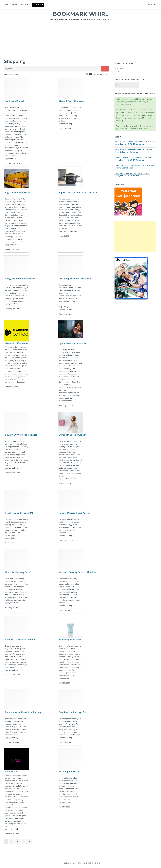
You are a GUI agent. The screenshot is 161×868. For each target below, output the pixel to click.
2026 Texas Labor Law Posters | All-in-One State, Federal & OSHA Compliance (134, 159)
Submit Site (38, 5)
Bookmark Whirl (81, 14)
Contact (97, 863)
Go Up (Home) (119, 68)
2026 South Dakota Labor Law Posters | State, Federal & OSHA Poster (132, 175)
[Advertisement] (80, 39)
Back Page (152, 4)
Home (6, 5)
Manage (25, 5)
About (15, 5)
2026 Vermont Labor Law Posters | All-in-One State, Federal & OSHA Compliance (135, 143)
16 (29, 841)
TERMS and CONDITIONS (85, 863)
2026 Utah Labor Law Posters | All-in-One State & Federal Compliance (133, 151)
